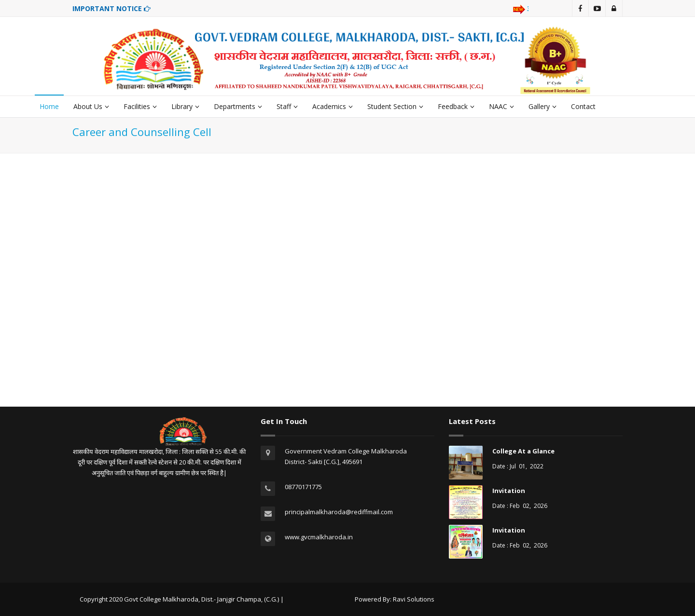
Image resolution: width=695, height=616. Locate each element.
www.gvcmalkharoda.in (319, 537)
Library (185, 106)
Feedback (456, 106)
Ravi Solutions (414, 599)
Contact (583, 106)
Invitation (509, 491)
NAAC (501, 106)
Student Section (395, 106)
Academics (333, 106)
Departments (238, 106)
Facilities (140, 106)
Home (49, 106)
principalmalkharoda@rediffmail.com (339, 512)
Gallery (542, 106)
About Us (91, 106)
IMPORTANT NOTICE (111, 8)
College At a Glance (523, 451)
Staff (287, 106)
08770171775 (303, 487)
